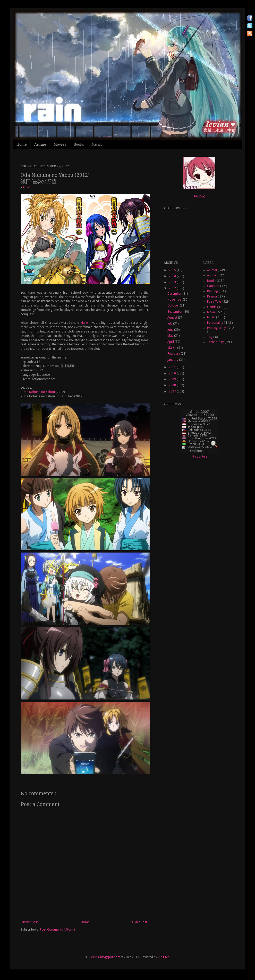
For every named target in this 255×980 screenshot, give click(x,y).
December (175, 294)
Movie (212, 312)
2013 (173, 282)
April (171, 342)
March (172, 348)
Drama (212, 296)
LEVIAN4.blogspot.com (104, 957)
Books (79, 144)
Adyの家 (199, 196)
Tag (210, 337)
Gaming (213, 307)
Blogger (163, 957)
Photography (217, 328)
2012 (173, 288)
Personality (215, 323)
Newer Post (30, 922)
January (173, 360)
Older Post (140, 922)
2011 (173, 367)
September (175, 312)
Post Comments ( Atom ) (57, 930)
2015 (173, 270)
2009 (173, 379)
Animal (212, 270)
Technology (216, 342)
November (175, 300)
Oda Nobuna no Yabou (39, 392)
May (171, 336)
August (173, 318)
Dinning (213, 291)
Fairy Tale (214, 302)
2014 (173, 276)
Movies (60, 144)
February (174, 354)
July (170, 323)
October (174, 305)
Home (22, 144)
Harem (86, 323)
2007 (173, 391)
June (171, 330)
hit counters (199, 457)
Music (97, 144)
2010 (173, 373)
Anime (40, 144)
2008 (173, 385)
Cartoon (214, 286)
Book (211, 281)
